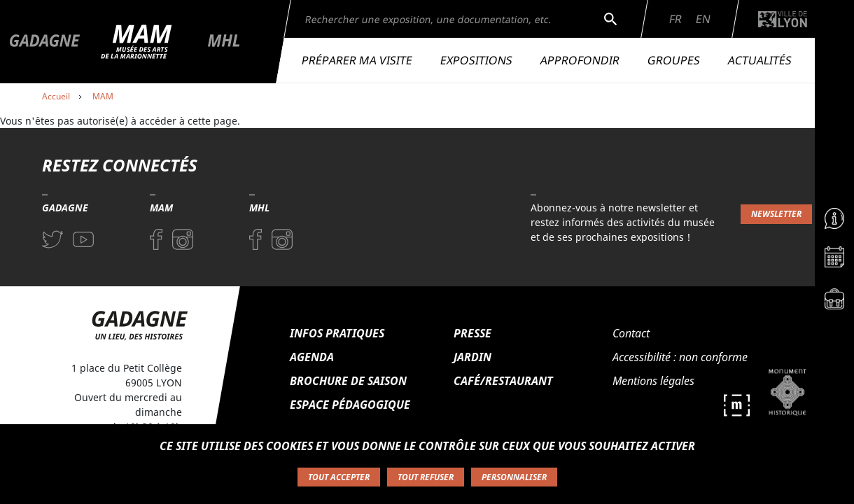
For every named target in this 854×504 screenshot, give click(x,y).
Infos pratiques (337, 333)
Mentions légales (653, 381)
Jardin (472, 357)
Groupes (674, 60)
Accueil (56, 96)
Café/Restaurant (503, 381)
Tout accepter (339, 477)
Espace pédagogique (350, 405)
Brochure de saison (348, 381)
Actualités (760, 60)
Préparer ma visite (357, 60)
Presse (472, 333)
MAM (103, 96)
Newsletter (776, 214)
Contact (631, 333)
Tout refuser (426, 477)
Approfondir (580, 60)
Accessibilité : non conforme (680, 357)
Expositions (476, 60)
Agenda (312, 357)
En (703, 19)
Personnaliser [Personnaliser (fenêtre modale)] (514, 477)
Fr (675, 19)
